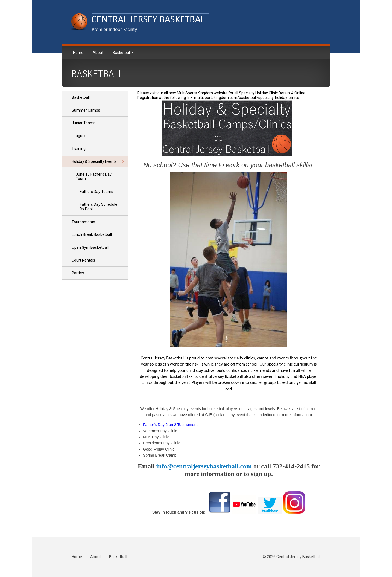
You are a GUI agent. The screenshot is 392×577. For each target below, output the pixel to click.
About (98, 53)
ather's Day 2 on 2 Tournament (172, 425)
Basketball (122, 53)
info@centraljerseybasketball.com (204, 466)
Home (78, 53)
